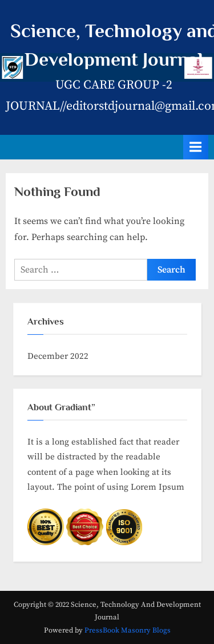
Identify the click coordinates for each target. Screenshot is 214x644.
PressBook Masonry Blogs (128, 630)
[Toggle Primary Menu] (196, 147)
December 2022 (58, 356)
